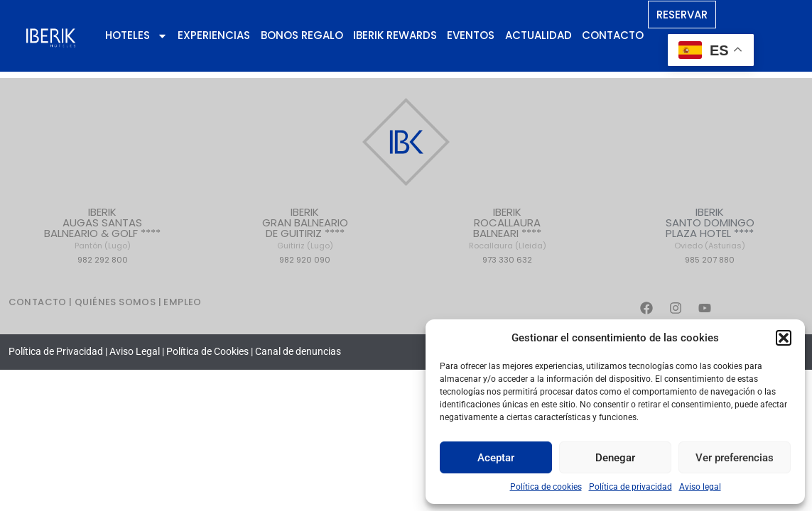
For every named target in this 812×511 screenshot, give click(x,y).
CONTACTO (38, 302)
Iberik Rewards (395, 35)
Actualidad (538, 35)
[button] (784, 338)
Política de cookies (546, 487)
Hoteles (136, 36)
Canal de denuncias (298, 351)
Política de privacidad (630, 487)
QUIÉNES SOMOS (117, 302)
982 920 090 (305, 260)
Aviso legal (700, 487)
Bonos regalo (302, 35)
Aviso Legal (135, 351)
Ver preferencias (735, 458)
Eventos (471, 35)
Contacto (613, 35)
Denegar (615, 458)
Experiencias (214, 35)
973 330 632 (507, 260)
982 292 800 (103, 260)
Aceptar (496, 458)
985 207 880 (710, 260)
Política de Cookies (207, 351)
